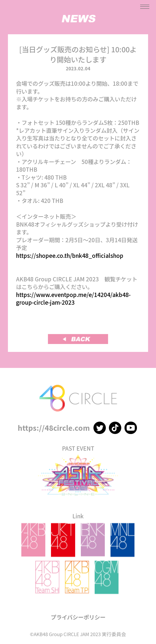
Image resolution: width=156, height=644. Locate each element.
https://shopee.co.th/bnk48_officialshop (70, 255)
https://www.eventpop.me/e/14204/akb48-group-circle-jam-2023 (73, 298)
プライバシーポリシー (78, 617)
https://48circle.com (54, 428)
